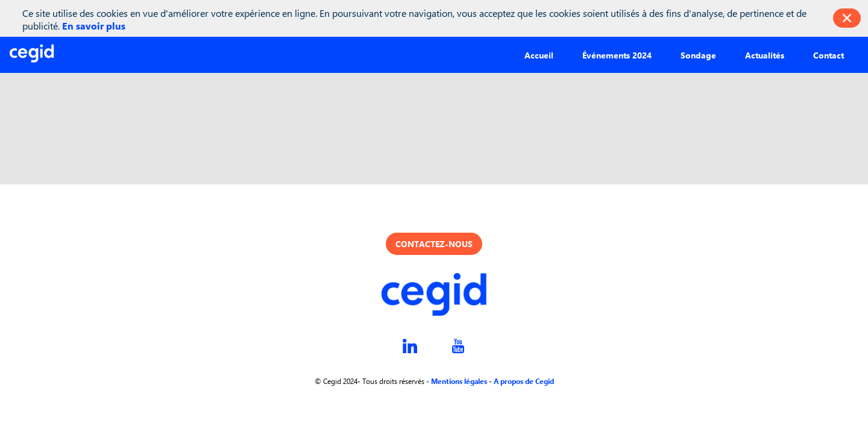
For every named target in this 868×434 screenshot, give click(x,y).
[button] (539, 55)
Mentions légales (459, 381)
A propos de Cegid (524, 381)
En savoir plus (94, 26)
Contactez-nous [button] (434, 244)
